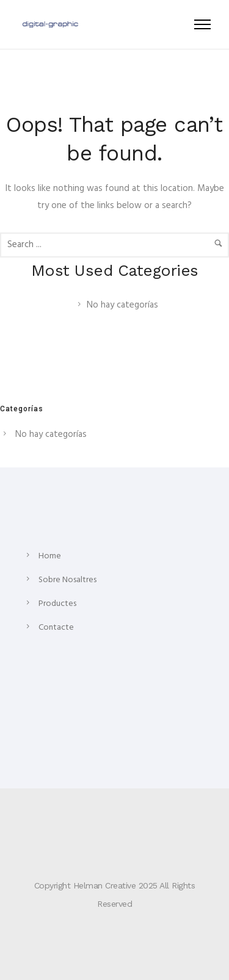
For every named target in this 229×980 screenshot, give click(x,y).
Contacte (56, 628)
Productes (57, 604)
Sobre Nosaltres (67, 580)
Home (50, 556)
